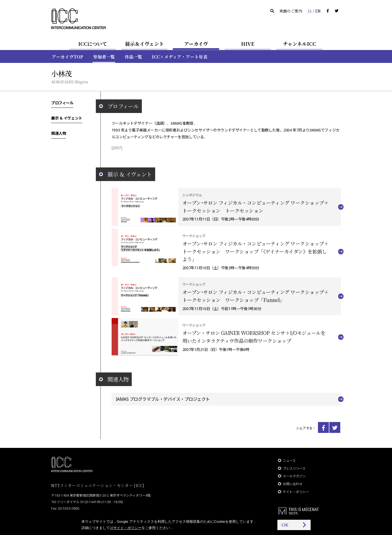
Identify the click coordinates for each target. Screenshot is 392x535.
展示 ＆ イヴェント (67, 118)
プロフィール (62, 103)
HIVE (248, 44)
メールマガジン (294, 476)
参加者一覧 (104, 57)
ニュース (289, 461)
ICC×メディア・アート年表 (180, 57)
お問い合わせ (293, 484)
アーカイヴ (196, 44)
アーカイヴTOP (68, 57)
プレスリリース (294, 468)
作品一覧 (133, 57)
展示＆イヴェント (144, 44)
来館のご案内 (291, 11)
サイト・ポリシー (296, 492)
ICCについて (93, 44)
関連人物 (59, 133)
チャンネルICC (299, 44)
